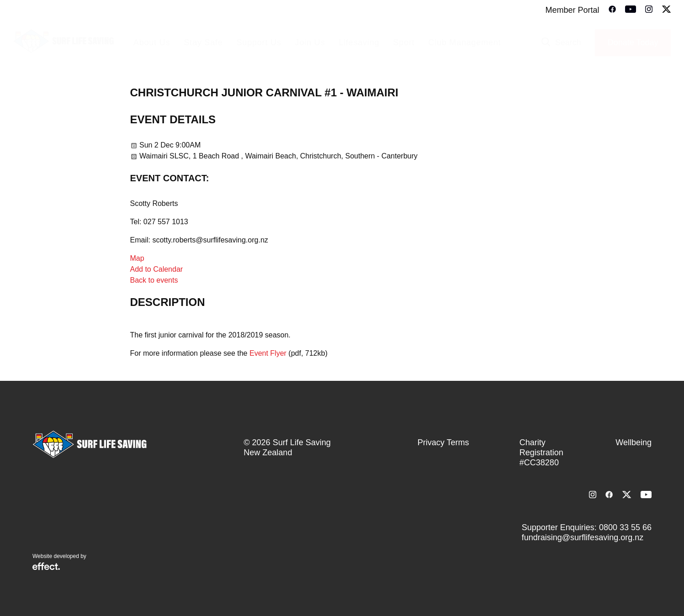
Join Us (310, 42)
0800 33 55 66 (625, 527)
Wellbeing (634, 442)
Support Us (259, 42)
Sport (404, 42)
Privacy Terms (443, 442)
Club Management (464, 42)
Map (137, 258)
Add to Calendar (157, 269)
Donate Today (633, 42)
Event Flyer (268, 353)
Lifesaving (359, 42)
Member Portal (572, 10)
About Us (152, 42)
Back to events (154, 280)
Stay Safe (203, 42)
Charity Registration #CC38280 (541, 453)
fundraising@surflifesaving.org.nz (583, 537)
